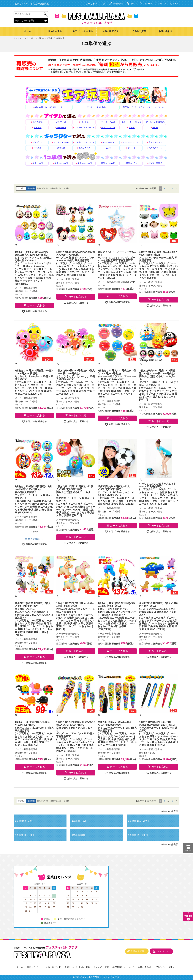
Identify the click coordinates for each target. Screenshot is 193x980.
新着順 (66, 188)
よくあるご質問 (138, 31)
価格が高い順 (56, 188)
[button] (177, 189)
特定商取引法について (123, 967)
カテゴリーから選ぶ (83, 31)
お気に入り (162, 4)
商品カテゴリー (34, 967)
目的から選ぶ (55, 31)
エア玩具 (48, 38)
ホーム (28, 31)
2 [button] (164, 188)
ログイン (133, 4)
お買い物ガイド (110, 31)
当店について (71, 967)
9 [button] (173, 188)
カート (176, 4)
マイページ (147, 4)
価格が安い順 (43, 188)
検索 (45, 14)
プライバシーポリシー (166, 967)
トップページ (19, 38)
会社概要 (86, 967)
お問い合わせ (166, 31)
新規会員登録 (118, 4)
